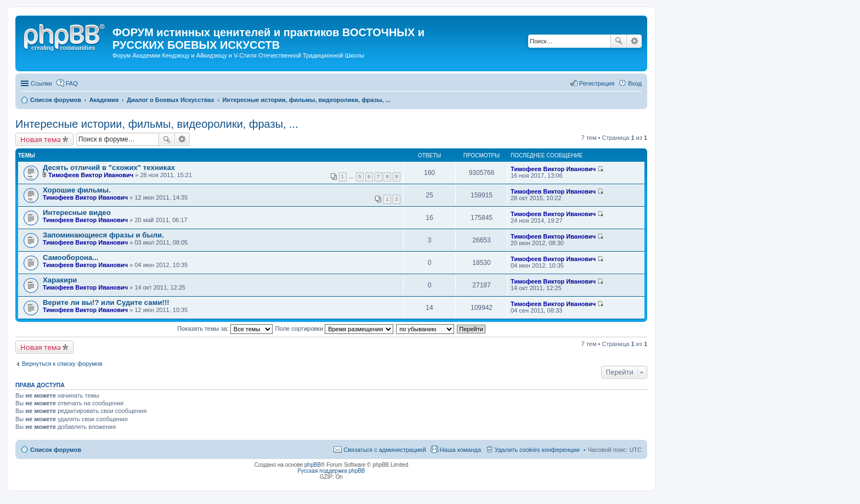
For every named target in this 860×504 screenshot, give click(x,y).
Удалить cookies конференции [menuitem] (537, 450)
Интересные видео (77, 213)
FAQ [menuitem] (72, 83)
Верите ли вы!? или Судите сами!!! (106, 302)
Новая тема (41, 139)
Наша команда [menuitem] (460, 450)
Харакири (60, 280)
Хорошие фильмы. (77, 190)
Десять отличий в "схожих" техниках (109, 168)
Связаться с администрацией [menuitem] (384, 450)
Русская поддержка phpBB (331, 471)
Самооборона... (70, 257)
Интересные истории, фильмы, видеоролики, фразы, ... (157, 124)
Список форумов (56, 450)
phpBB (313, 465)
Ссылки (41, 83)
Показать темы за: (225, 329)
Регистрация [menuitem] (597, 83)
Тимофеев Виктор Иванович (91, 175)
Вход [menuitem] (635, 83)
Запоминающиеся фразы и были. (103, 235)
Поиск (619, 41)
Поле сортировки (334, 329)
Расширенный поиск (634, 41)
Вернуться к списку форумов (62, 364)
